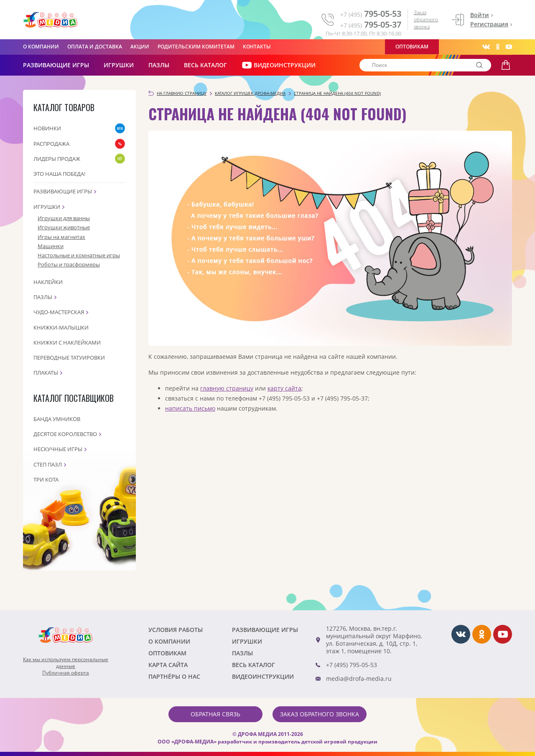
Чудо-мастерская (59, 312)
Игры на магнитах (61, 237)
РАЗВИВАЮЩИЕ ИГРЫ (56, 65)
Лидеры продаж (57, 159)
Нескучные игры (58, 449)
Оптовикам (412, 47)
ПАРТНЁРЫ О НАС (174, 676)
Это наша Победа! (59, 174)
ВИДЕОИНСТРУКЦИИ (279, 65)
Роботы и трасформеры (69, 264)
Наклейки (48, 282)
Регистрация (489, 24)
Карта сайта (168, 665)
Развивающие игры (63, 191)
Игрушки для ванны (64, 218)
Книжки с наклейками (67, 342)
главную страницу (227, 388)
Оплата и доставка (95, 47)
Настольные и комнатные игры (79, 255)
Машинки (51, 246)
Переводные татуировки (69, 358)
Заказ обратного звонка (426, 19)
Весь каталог (205, 65)
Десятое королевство (65, 434)
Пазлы (159, 65)
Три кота (46, 479)
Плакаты (46, 373)
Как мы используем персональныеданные (66, 663)
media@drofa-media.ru (359, 679)
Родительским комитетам (196, 47)
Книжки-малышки (61, 327)
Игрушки (119, 65)
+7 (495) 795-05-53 (352, 665)
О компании (41, 47)
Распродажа (51, 144)
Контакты (257, 47)
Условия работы (176, 630)
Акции (140, 47)
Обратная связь (215, 714)
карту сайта (284, 388)
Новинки (47, 128)
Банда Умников (57, 419)
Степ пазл (48, 464)
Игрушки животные (64, 227)
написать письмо (190, 408)
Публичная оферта (66, 673)
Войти (480, 15)
